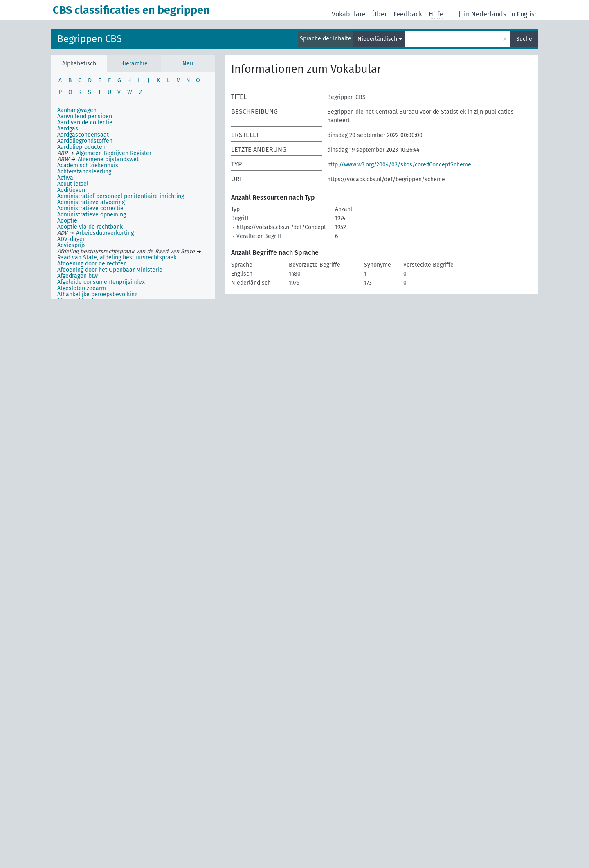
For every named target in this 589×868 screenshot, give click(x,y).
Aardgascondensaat (83, 135)
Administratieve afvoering (91, 202)
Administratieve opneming (92, 215)
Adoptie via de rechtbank (90, 227)
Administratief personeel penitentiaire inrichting (121, 196)
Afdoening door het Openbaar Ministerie (110, 270)
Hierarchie (134, 64)
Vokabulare (349, 14)
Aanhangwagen (77, 110)
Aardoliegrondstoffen (85, 141)
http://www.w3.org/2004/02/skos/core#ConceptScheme (399, 165)
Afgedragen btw (78, 276)
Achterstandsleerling (84, 172)
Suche (524, 39)
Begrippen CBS (90, 39)
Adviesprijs (72, 245)
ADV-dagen (72, 239)
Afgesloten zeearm (82, 288)
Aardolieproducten (81, 147)
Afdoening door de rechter (91, 264)
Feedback (408, 14)
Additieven (71, 190)
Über (380, 14)
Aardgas (68, 129)
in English (524, 14)
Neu (188, 64)
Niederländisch (377, 39)
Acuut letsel (73, 184)
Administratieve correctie (90, 208)
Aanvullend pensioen (85, 116)
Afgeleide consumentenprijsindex (101, 282)
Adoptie (67, 221)
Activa (65, 178)
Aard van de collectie (85, 123)
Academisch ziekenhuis (88, 165)
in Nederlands (485, 14)
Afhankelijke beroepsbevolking (97, 294)
